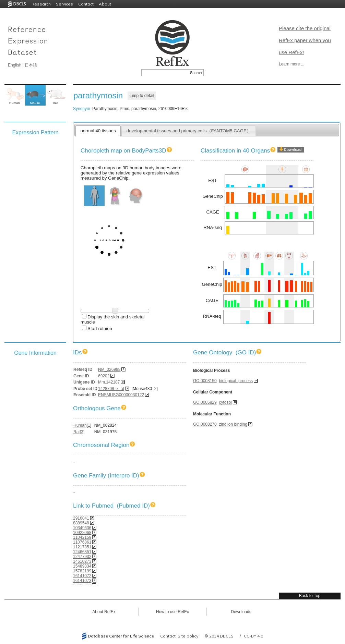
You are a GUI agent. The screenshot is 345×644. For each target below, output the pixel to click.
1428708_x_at (111, 389)
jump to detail (142, 96)
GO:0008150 (205, 381)
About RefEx (104, 612)
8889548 (81, 523)
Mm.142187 (109, 382)
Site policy (188, 636)
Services (64, 4)
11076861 (82, 542)
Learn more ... (292, 64)
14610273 (82, 561)
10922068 (82, 533)
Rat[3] (79, 432)
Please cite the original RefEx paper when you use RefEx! (305, 40)
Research (41, 4)
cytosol (225, 402)
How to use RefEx (172, 612)
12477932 (82, 557)
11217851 (82, 547)
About (105, 4)
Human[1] (82, 425)
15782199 (82, 571)
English (15, 65)
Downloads (241, 612)
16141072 (82, 576)
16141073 (82, 581)
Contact (86, 4)
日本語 (31, 65)
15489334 (82, 566)
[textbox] (165, 73)
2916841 (81, 518)
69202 (104, 376)
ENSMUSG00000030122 (121, 395)
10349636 (82, 528)
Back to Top (310, 596)
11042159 (82, 537)
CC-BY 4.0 (253, 636)
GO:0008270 (205, 424)
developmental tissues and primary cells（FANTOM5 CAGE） (189, 131)
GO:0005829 (205, 402)
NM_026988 (109, 369)
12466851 (82, 552)
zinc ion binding (233, 424)
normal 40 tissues (98, 131)
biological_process (236, 381)
